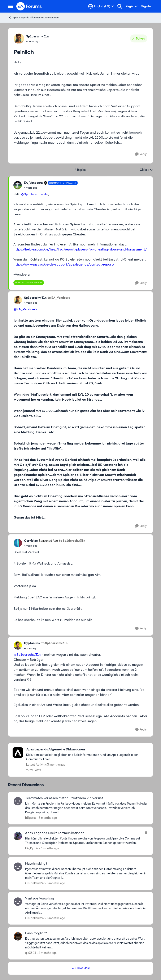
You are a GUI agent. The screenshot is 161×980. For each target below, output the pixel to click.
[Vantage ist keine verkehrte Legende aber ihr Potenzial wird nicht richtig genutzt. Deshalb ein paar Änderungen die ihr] (86, 908)
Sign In (146, 6)
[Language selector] (101, 6)
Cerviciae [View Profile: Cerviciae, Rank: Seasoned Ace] (31, 541)
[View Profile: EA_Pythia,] (18, 836)
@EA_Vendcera (26, 309)
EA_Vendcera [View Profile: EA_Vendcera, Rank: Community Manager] (33, 183)
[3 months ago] (47, 818)
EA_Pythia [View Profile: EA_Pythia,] (32, 848)
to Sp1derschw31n (72, 541)
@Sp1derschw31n (35, 194)
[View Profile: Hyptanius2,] (18, 645)
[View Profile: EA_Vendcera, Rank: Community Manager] (18, 185)
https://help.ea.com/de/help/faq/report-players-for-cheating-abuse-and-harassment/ (80, 249)
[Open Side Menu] (11, 6)
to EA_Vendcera (59, 298)
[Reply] (141, 154)
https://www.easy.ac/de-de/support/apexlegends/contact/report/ (64, 264)
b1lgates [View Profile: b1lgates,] (31, 818)
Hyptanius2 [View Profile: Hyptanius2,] (32, 643)
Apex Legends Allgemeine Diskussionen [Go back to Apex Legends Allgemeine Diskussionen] (33, 17)
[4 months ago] (47, 953)
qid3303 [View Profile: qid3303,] (31, 953)
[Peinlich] (51, 188)
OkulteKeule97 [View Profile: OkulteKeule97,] (35, 883)
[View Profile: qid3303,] (18, 936)
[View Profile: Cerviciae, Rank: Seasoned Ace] (18, 543)
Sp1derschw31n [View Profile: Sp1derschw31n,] (37, 36)
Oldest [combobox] (146, 170)
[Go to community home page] (29, 6)
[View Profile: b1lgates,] (18, 801)
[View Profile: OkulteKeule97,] (18, 867)
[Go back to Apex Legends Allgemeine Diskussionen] (87, 749)
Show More (80, 968)
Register (132, 6)
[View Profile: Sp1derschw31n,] (19, 39)
